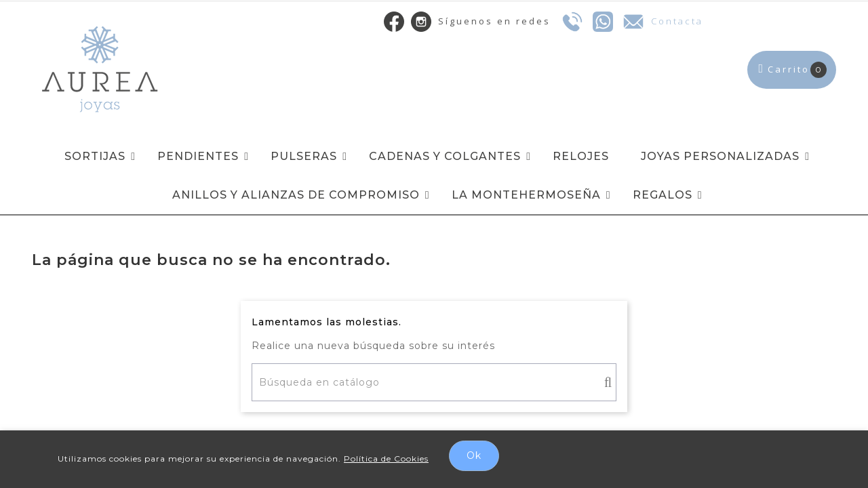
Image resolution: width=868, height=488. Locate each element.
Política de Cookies (386, 459)
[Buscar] (434, 382)
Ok (474, 455)
